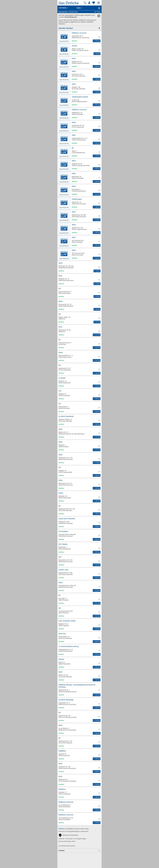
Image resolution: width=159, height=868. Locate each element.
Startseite (61, 829)
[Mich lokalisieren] (79, 28)
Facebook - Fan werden (66, 839)
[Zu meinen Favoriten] (94, 3)
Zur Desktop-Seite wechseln (67, 846)
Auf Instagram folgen (80, 839)
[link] (99, 16)
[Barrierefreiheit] (99, 3)
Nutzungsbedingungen (73, 831)
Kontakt (76, 829)
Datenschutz (85, 831)
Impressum (62, 831)
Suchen (62, 850)
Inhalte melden (84, 829)
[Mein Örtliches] (90, 3)
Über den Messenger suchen (67, 841)
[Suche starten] (85, 3)
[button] (68, 835)
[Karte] (99, 8)
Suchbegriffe (69, 829)
